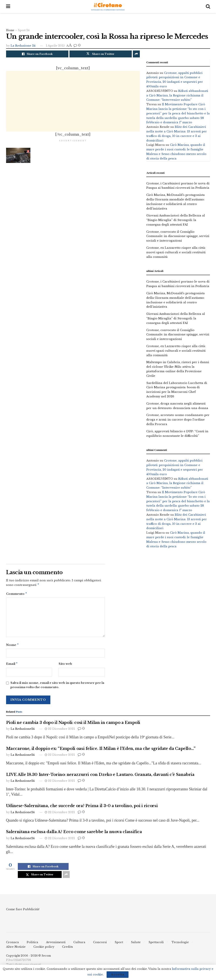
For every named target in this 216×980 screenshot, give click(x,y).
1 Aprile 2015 (55, 46)
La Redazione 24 (23, 46)
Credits (68, 948)
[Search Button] (208, 7)
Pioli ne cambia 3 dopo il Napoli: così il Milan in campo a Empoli (73, 724)
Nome (13, 646)
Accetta (118, 974)
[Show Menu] (8, 7)
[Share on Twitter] (101, 54)
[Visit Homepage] (108, 7)
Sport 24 (24, 30)
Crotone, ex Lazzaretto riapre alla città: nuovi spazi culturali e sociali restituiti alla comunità (176, 252)
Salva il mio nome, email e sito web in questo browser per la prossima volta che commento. (57, 687)
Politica (32, 944)
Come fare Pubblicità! (23, 911)
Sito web (65, 665)
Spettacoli (156, 944)
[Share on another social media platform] (136, 54)
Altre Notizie (16, 948)
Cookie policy (44, 948)
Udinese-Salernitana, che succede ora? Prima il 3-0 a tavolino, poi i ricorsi (82, 808)
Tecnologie (180, 944)
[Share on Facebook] (37, 54)
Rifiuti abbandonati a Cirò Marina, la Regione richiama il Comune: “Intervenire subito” (177, 95)
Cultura (79, 944)
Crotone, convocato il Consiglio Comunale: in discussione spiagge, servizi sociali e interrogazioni (178, 236)
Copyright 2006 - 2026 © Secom (28, 957)
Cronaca (12, 944)
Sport (119, 944)
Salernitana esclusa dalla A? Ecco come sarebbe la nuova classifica (74, 834)
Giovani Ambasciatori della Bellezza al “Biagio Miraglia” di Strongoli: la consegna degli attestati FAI (176, 220)
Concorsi (100, 944)
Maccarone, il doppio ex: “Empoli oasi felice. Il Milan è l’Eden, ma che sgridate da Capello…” (101, 750)
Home (10, 30)
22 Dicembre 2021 (60, 731)
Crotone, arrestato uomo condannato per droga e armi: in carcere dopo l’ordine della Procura (178, 420)
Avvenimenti (56, 944)
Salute (136, 944)
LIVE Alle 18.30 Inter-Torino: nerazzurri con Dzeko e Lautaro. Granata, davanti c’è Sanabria (100, 776)
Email (12, 665)
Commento (17, 594)
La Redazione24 (23, 731)
